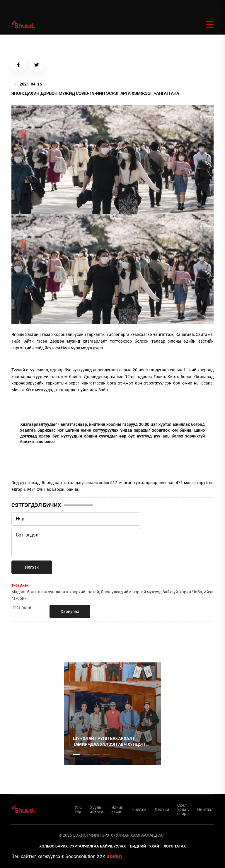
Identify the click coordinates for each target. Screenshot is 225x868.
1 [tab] (76, 639)
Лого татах (175, 846)
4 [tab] (106, 755)
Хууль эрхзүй (97, 810)
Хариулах (70, 612)
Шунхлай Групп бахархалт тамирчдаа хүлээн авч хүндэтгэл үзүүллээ (112, 742)
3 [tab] (96, 755)
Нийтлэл (205, 810)
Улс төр (78, 810)
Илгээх (32, 568)
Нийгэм (139, 810)
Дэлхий (162, 810)
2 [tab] (86, 755)
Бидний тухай (145, 846)
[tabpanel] (112, 714)
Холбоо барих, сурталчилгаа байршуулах (82, 846)
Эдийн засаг (117, 810)
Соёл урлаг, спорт (183, 810)
